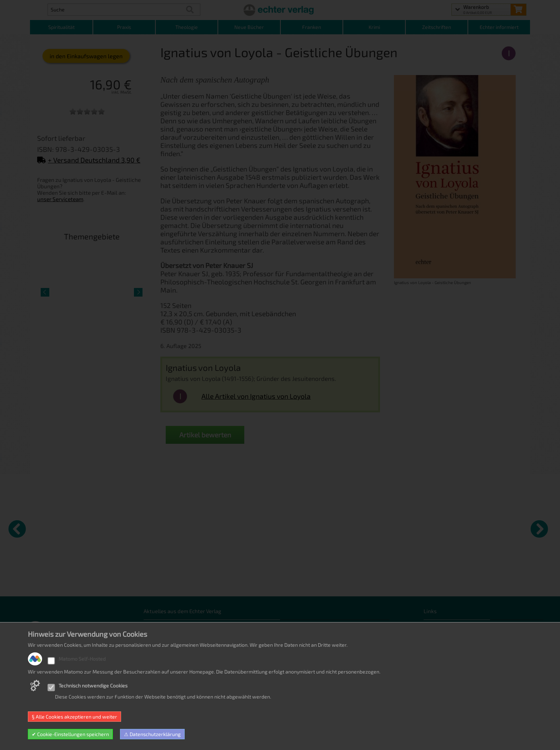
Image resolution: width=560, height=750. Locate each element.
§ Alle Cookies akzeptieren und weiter (74, 717)
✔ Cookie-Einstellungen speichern (70, 734)
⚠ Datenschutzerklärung (152, 734)
